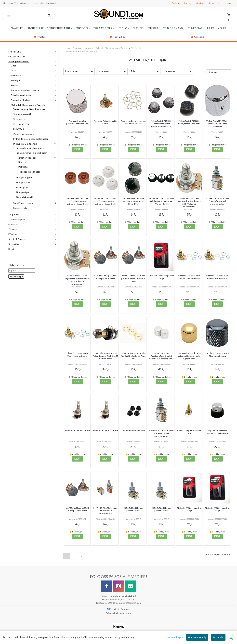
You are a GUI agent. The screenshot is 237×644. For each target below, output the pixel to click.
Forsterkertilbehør (20, 100)
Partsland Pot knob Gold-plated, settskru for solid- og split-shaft (189, 356)
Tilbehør (13, 229)
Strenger (15, 80)
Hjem (68, 48)
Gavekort (198, 37)
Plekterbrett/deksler (24, 134)
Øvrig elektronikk (25, 197)
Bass (13, 71)
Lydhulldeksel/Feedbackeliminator (31, 139)
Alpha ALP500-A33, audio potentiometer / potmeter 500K (133, 278)
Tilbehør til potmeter (29, 172)
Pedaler (15, 85)
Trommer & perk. (17, 219)
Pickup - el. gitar (24, 177)
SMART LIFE (15, 52)
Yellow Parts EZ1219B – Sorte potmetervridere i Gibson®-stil (133, 201)
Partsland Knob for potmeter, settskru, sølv (77, 122)
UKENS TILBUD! (17, 57)
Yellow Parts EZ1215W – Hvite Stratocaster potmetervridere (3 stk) (105, 201)
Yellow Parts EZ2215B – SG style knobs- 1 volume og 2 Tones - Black (161, 201)
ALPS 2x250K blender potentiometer (133, 509)
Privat (111, 609)
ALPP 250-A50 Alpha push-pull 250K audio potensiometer (105, 511)
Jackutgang (22, 187)
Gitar (13, 66)
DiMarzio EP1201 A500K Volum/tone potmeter (217, 277)
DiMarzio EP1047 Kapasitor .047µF (161, 277)
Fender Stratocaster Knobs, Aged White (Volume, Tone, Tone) (133, 356)
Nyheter (39, 37)
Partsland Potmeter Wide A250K (105, 122)
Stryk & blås (14, 244)
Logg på (228, 3)
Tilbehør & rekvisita (21, 95)
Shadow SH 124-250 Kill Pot (77, 431)
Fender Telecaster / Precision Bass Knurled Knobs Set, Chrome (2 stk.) (161, 356)
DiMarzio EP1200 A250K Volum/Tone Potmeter (189, 277)
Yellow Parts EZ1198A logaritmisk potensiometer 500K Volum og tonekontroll (77, 280)
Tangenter (14, 214)
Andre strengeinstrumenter (25, 90)
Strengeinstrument (19, 61)
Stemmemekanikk (22, 114)
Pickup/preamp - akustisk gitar (31, 153)
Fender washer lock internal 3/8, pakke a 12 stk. (133, 122)
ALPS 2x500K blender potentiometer (161, 509)
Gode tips (176, 3)
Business (124, 609)
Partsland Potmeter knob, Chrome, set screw (217, 355)
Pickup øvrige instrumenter (30, 148)
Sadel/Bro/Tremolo (23, 203)
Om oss (187, 3)
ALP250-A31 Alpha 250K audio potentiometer (77, 509)
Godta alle (218, 637)
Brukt (11, 249)
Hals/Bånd (19, 129)
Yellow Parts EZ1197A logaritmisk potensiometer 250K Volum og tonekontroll (189, 202)
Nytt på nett (200, 3)
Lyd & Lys (13, 224)
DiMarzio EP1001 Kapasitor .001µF (189, 509)
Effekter (13, 234)
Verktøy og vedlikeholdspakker (29, 109)
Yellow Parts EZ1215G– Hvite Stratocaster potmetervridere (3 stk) (77, 201)
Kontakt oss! (118, 37)
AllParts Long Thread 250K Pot (189, 432)
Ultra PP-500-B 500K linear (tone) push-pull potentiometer (161, 433)
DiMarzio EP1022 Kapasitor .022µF (217, 509)
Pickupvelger (22, 192)
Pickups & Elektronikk (25, 144)
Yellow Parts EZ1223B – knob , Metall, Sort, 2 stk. (189, 122)
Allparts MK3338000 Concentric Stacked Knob (217, 432)
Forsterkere (17, 75)
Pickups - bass (23, 182)
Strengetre (19, 119)
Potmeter (23, 167)
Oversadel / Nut (22, 124)
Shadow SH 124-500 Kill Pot (105, 431)
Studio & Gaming (17, 239)
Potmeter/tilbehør (26, 158)
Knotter (22, 162)
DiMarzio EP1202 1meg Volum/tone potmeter (77, 355)
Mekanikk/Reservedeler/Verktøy (29, 105)
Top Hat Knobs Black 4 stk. (133, 431)
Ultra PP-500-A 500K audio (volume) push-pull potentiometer (217, 201)
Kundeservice (215, 3)
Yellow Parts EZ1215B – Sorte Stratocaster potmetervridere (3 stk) (161, 124)
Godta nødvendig (197, 637)
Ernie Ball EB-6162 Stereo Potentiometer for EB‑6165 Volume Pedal (105, 356)
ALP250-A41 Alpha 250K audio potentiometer (105, 277)
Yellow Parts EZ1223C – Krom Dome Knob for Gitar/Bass (217, 124)
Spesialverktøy (21, 208)
